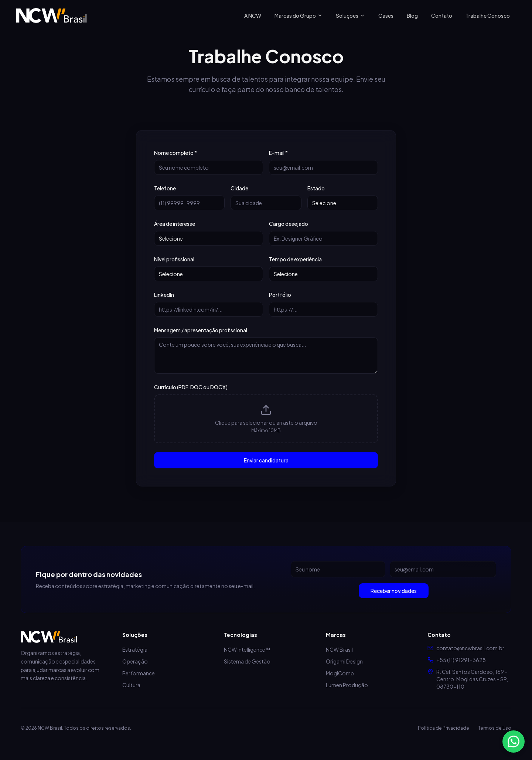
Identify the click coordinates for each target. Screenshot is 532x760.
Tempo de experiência (295, 259)
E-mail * (278, 153)
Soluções (350, 16)
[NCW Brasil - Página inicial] (51, 16)
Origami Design (344, 661)
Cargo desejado (289, 224)
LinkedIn (164, 295)
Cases (386, 16)
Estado (316, 188)
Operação (135, 661)
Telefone (165, 188)
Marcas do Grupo (299, 16)
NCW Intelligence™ (247, 649)
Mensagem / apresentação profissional (201, 330)
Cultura (131, 685)
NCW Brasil (339, 649)
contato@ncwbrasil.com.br (470, 648)
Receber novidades (394, 591)
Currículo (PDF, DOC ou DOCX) (191, 387)
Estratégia (135, 649)
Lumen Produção (347, 685)
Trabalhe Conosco (488, 16)
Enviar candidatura (266, 460)
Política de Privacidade (444, 728)
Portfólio (280, 295)
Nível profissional (174, 259)
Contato (442, 16)
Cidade (239, 188)
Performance (139, 673)
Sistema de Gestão (247, 661)
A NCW (253, 16)
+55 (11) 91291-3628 (461, 660)
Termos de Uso (495, 728)
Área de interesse (175, 224)
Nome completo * (175, 153)
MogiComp (340, 673)
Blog (412, 16)
